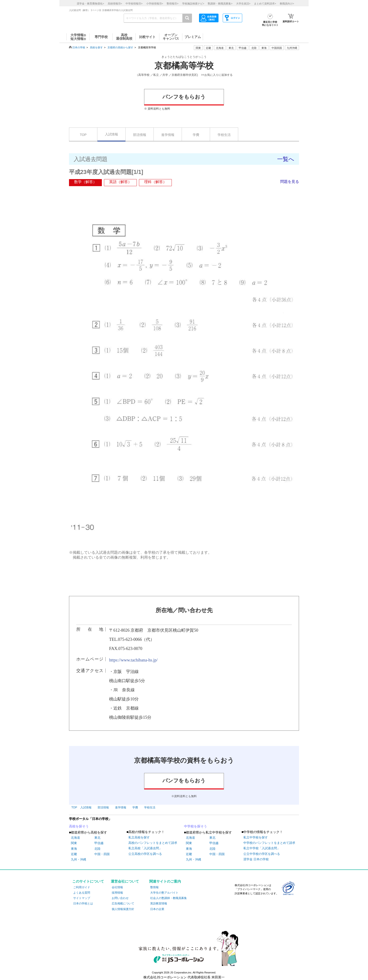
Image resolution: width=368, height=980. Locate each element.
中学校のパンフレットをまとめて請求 (269, 843)
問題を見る (290, 182)
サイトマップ (82, 898)
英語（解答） (120, 182)
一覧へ (286, 159)
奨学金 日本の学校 (256, 859)
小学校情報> (155, 4)
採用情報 (117, 893)
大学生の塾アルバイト (164, 893)
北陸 (97, 849)
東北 (97, 838)
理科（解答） (155, 182)
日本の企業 (157, 909)
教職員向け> (287, 4)
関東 (74, 843)
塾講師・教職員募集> (220, 4)
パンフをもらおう (184, 97)
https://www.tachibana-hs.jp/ (133, 660)
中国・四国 (102, 854)
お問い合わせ (120, 898)
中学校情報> (134, 4)
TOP (83, 135)
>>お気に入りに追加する (217, 75)
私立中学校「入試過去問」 (262, 848)
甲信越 (99, 843)
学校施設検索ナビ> (193, 4)
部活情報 (140, 135)
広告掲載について (123, 903)
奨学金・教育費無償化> (90, 4)
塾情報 (154, 887)
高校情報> (115, 4)
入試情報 (111, 134)
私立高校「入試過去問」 (145, 848)
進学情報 (168, 135)
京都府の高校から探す (120, 47)
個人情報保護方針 (123, 909)
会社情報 (117, 887)
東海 (74, 849)
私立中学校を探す (256, 837)
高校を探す (96, 47)
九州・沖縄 (79, 859)
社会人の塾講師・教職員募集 (169, 898)
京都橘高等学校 (184, 66)
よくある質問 (82, 893)
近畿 (74, 854)
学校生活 (224, 135)
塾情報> (172, 4)
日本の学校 (79, 47)
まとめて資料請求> (265, 4)
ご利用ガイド (82, 887)
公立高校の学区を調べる (145, 854)
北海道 (220, 48)
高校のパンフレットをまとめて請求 (153, 843)
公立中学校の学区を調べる (262, 854)
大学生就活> (243, 4)
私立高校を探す (139, 837)
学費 (196, 135)
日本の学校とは (83, 903)
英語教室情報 (159, 903)
